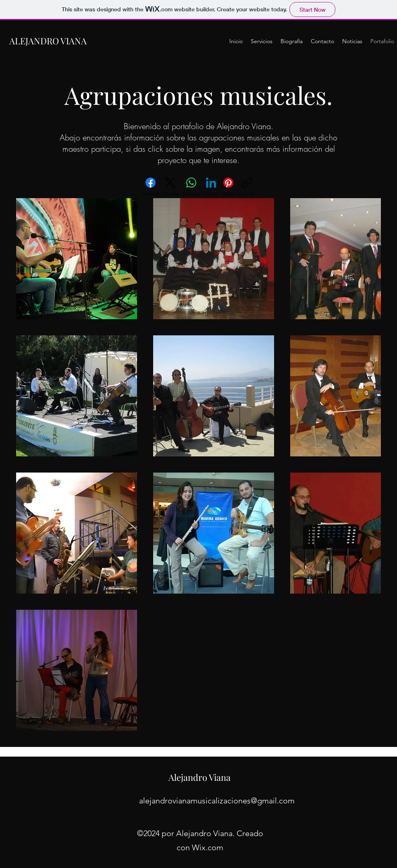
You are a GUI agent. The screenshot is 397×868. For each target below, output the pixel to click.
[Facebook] (151, 187)
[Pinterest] (228, 187)
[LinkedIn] (211, 187)
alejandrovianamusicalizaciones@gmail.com (217, 801)
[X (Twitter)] (170, 187)
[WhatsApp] (191, 187)
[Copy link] (247, 187)
